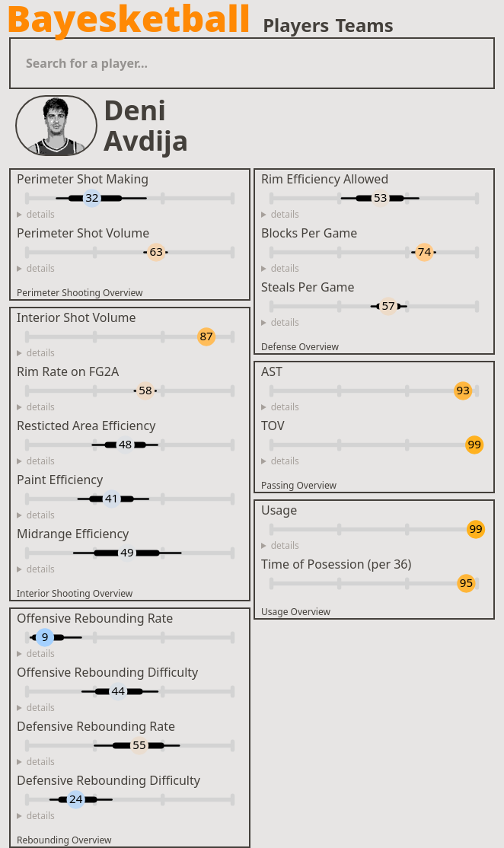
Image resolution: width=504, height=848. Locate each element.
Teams (364, 25)
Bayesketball (128, 18)
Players (296, 25)
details (41, 215)
